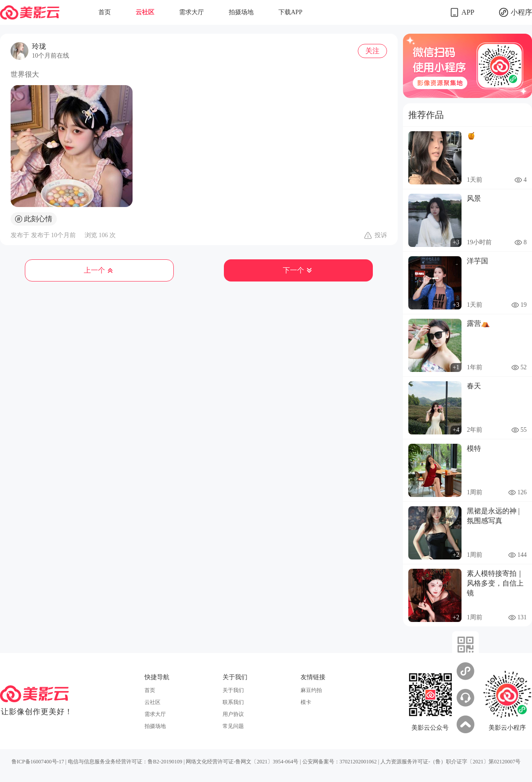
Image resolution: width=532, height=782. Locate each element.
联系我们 (233, 702)
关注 (372, 51)
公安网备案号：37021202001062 (340, 762)
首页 (105, 12)
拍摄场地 (241, 12)
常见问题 (233, 726)
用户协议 (233, 714)
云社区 (145, 12)
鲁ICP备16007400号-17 (38, 762)
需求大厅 (192, 12)
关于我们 (233, 690)
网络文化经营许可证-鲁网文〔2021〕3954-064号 (242, 762)
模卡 (306, 702)
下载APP (290, 12)
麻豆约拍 (311, 690)
